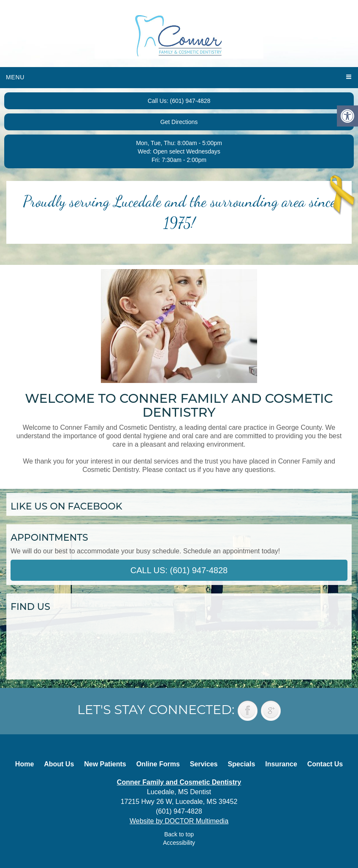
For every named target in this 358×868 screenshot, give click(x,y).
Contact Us (325, 764)
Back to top (179, 834)
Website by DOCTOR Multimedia (179, 821)
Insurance (281, 764)
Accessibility (179, 843)
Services (204, 764)
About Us (59, 764)
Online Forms (158, 764)
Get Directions (179, 122)
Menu (15, 77)
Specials (241, 764)
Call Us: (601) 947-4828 (179, 101)
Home (24, 764)
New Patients (105, 764)
